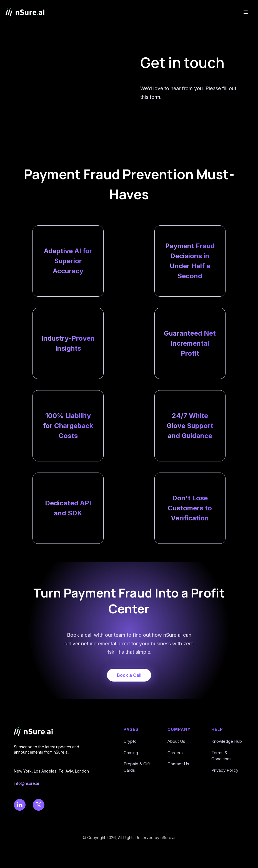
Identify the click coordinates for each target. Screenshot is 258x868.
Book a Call (129, 675)
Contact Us (178, 764)
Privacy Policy (225, 770)
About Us (176, 741)
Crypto (130, 741)
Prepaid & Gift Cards (137, 767)
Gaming (131, 753)
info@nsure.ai (26, 783)
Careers (175, 753)
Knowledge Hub (227, 741)
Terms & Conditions (221, 756)
